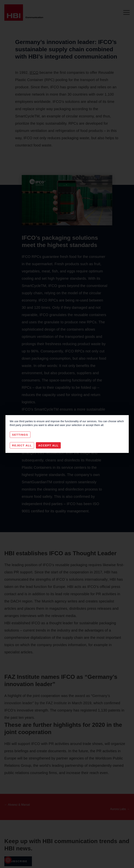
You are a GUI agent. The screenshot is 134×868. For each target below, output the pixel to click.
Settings (20, 435)
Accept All (48, 445)
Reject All (22, 445)
